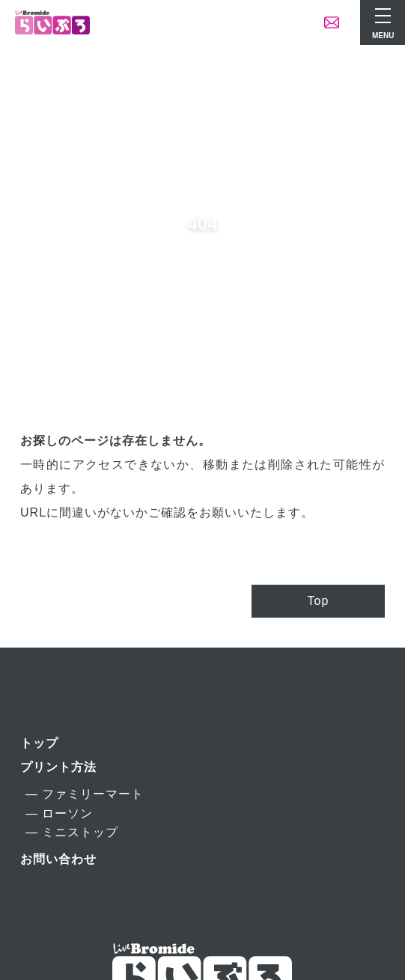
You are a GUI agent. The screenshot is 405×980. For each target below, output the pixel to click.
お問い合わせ (58, 859)
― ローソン (59, 813)
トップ (39, 743)
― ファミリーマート (85, 794)
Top (319, 601)
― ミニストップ (72, 832)
